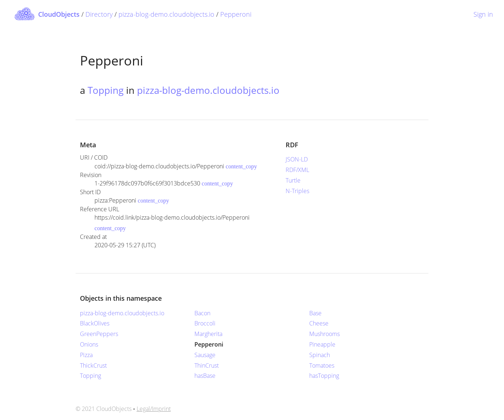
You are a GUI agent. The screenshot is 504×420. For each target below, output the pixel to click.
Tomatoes (322, 365)
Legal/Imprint (154, 409)
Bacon (202, 313)
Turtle (293, 180)
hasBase (205, 376)
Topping (106, 90)
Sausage (205, 355)
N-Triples (297, 191)
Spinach (320, 355)
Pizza (86, 355)
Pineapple (322, 344)
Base (315, 313)
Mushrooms (324, 334)
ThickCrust (93, 365)
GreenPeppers (99, 334)
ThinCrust (207, 365)
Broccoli (205, 323)
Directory (99, 14)
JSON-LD (297, 159)
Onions (89, 344)
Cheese (319, 323)
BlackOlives (95, 323)
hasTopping (324, 376)
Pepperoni (236, 14)
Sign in (483, 14)
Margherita (208, 334)
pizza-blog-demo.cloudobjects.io (166, 14)
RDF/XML (297, 170)
